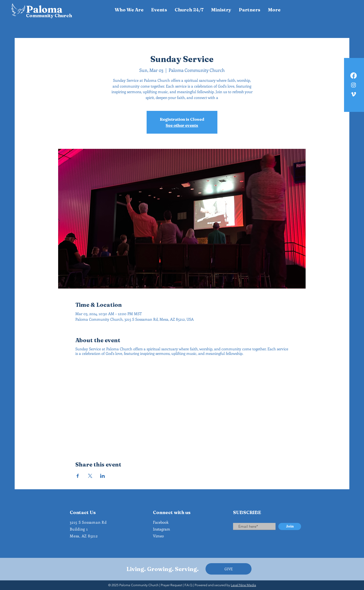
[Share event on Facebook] (78, 476)
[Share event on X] (90, 476)
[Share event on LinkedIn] (103, 476)
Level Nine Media (243, 585)
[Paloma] (47, 9)
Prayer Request (172, 585)
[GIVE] (229, 569)
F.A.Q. (189, 585)
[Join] (290, 526)
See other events (182, 125)
